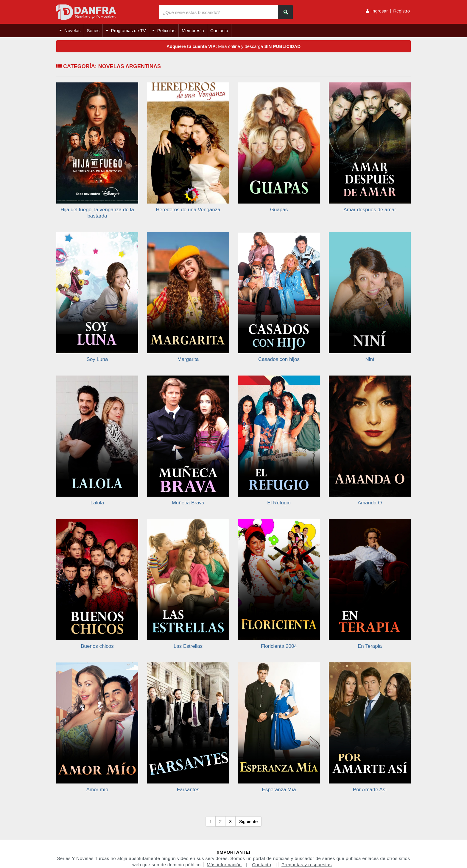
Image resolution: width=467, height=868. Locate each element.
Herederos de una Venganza (188, 210)
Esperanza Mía (279, 790)
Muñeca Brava (188, 503)
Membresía (193, 31)
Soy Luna (97, 359)
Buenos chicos (97, 646)
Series (93, 31)
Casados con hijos (279, 359)
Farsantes (188, 790)
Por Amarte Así (370, 790)
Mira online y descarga (233, 46)
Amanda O (370, 503)
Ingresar (380, 11)
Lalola (97, 503)
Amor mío (97, 790)
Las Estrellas (188, 646)
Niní (370, 359)
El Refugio (279, 503)
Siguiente (249, 821)
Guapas (279, 210)
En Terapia (370, 646)
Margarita (188, 359)
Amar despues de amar (370, 210)
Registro (401, 11)
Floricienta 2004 (279, 646)
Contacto (219, 31)
